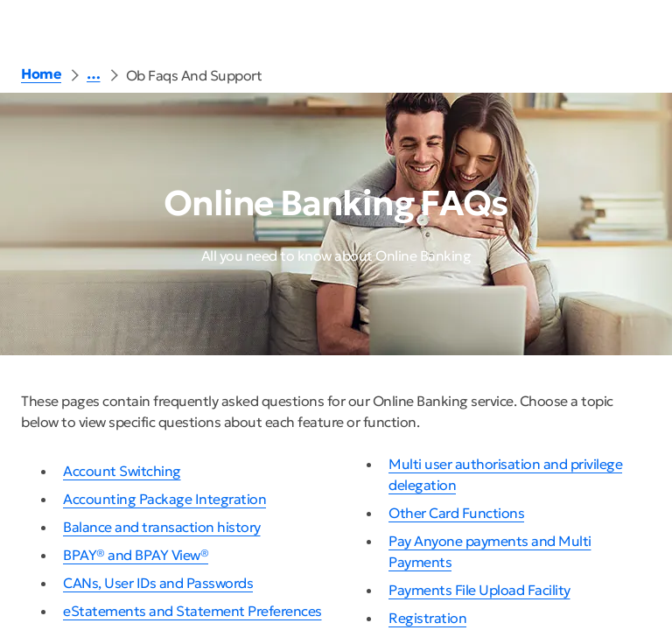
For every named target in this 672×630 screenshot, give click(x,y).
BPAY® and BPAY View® (136, 555)
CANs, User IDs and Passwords (158, 583)
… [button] (94, 73)
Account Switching (122, 471)
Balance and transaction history (162, 527)
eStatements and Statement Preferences (192, 611)
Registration (427, 618)
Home (41, 73)
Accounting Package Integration (164, 499)
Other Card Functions (456, 513)
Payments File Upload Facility (479, 590)
